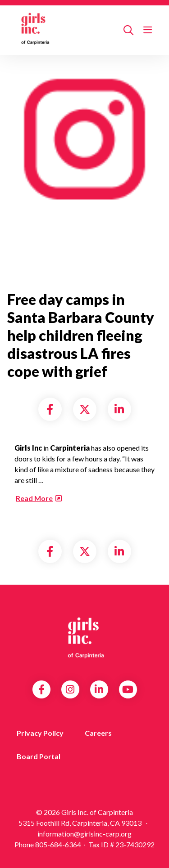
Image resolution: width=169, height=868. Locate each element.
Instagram (70, 689)
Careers (98, 733)
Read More (34, 498)
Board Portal (39, 756)
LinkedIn (99, 689)
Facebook (41, 689)
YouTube (128, 689)
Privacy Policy (40, 733)
